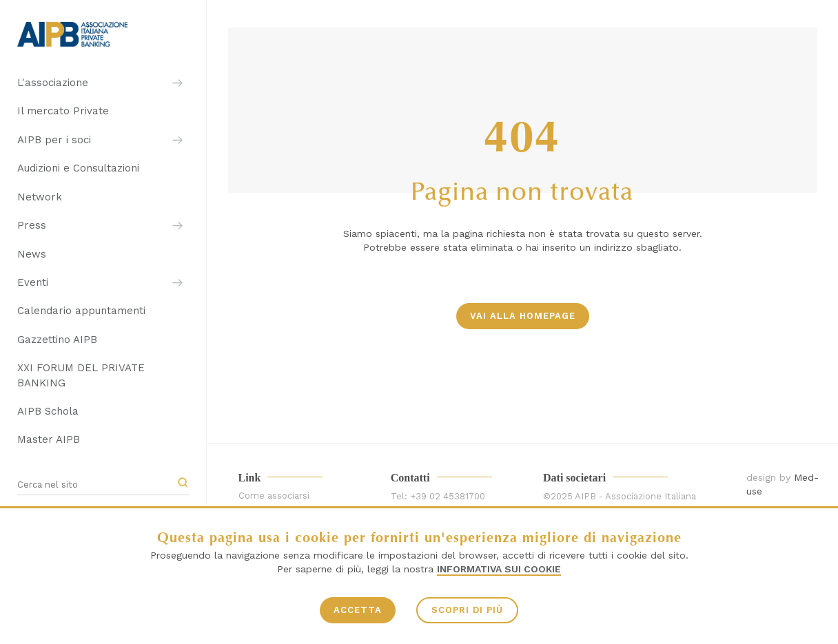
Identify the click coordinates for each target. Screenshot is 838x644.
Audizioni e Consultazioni (78, 168)
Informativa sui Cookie (499, 569)
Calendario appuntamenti (81, 311)
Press (32, 225)
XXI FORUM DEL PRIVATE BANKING (81, 375)
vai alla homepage (523, 316)
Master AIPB (49, 439)
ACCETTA (358, 610)
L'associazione (53, 83)
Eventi (33, 282)
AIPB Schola (48, 411)
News (32, 254)
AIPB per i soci (54, 140)
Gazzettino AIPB (57, 340)
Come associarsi (274, 496)
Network (40, 197)
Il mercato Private (63, 111)
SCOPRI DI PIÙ (467, 610)
